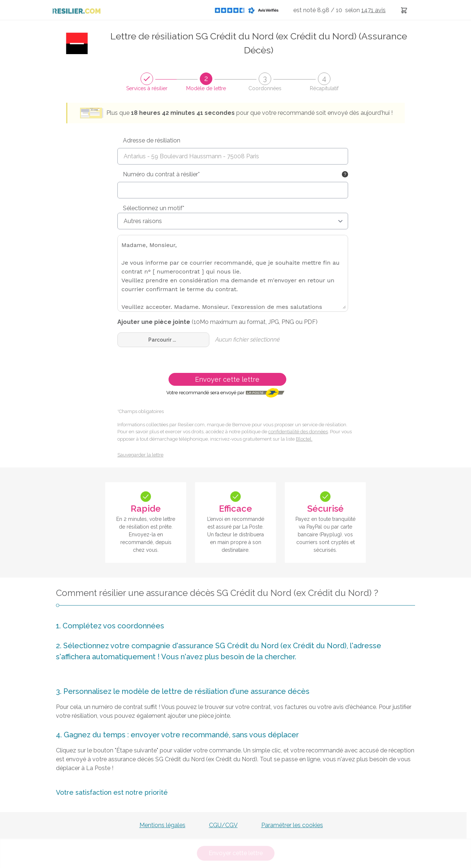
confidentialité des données (298, 432)
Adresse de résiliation (152, 140)
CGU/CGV (223, 825)
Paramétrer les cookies (292, 825)
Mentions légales (162, 825)
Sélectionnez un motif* (154, 208)
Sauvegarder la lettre (140, 455)
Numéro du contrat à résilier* (161, 174)
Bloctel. (304, 439)
